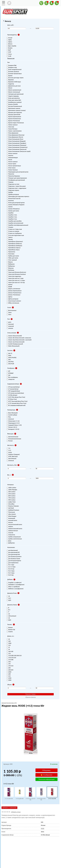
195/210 (10, 666)
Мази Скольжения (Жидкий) (16, 141)
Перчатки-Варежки (13, 176)
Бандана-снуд (12, 68)
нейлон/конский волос (15, 529)
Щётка (9, 297)
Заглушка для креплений (15, 94)
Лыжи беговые (12, 129)
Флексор (10, 268)
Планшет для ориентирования (17, 178)
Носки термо (11, 164)
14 (8, 650)
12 (8, 647)
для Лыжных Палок (13, 559)
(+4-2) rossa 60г (52, 799)
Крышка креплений (13, 115)
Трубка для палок (13, 256)
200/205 (10, 670)
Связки (10, 207)
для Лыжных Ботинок (14, 557)
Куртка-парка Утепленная (15, 123)
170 (9, 654)
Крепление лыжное (13, 108)
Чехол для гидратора (14, 276)
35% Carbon (11, 494)
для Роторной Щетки (14, 561)
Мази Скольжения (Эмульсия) (17, 149)
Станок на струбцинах (14, 233)
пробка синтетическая (14, 539)
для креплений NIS (13, 555)
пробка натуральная (14, 537)
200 (9, 668)
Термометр (11, 252)
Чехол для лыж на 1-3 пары (16, 281)
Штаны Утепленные (13, 295)
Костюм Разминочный (14, 106)
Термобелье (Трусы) (14, 248)
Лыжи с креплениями (14, 131)
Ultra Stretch (11, 514)
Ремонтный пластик (14, 199)
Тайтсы (10, 238)
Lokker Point (11, 502)
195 (9, 664)
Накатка (10, 156)
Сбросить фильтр (30, 697)
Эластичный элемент (14, 301)
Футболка (10, 270)
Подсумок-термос (13, 190)
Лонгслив (10, 127)
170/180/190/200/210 (14, 656)
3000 (9, 680)
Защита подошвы (13, 96)
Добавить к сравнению (9, 808)
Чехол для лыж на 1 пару (15, 278)
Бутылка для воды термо (15, 78)
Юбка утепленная (13, 303)
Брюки (10, 76)
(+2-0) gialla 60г (20, 799)
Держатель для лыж (14, 86)
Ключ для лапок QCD (14, 100)
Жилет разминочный (14, 90)
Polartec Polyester (13, 506)
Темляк (10, 240)
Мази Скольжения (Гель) (15, 139)
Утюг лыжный (12, 260)
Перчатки (10, 174)
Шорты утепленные (13, 289)
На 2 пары (11, 571)
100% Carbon (11, 488)
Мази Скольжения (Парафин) (16, 143)
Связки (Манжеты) (13, 209)
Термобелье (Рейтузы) (14, 244)
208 (9, 674)
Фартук (10, 262)
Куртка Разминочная (14, 119)
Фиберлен (11, 264)
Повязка (10, 182)
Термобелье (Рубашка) (14, 246)
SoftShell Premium (13, 510)
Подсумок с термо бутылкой (16, 186)
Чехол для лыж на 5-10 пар (16, 283)
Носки (9, 160)
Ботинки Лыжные (13, 72)
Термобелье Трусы (13, 250)
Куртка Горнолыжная (14, 117)
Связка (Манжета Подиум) (16, 205)
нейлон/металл (12, 531)
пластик (10, 533)
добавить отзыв (16, 812)
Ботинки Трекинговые (14, 74)
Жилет (9, 88)
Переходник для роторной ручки (18, 172)
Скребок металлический (15, 223)
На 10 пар (10, 569)
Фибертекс (11, 266)
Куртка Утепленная (13, 121)
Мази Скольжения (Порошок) (17, 145)
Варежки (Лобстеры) (14, 82)
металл (10, 523)
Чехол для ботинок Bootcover (16, 272)
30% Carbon (11, 492)
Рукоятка (10, 201)
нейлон (10, 527)
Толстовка (11, 254)
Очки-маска (11, 168)
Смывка (10, 227)
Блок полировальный (14, 70)
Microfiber (11, 504)
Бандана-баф (12, 65)
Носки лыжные (12, 162)
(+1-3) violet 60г (9, 799)
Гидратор (10, 84)
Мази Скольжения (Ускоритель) (17, 147)
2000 (9, 672)
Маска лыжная (12, 154)
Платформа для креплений (16, 180)
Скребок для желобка (14, 221)
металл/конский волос (14, 525)
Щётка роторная (12, 299)
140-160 (10, 652)
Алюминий (11, 518)
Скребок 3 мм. (12, 215)
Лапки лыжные (12, 125)
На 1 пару (10, 565)
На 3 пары (11, 573)
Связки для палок (13, 211)
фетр (9, 541)
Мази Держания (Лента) (15, 137)
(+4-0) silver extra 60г (41, 799)
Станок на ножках (13, 231)
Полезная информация (47, 779)
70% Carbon (11, 498)
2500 (9, 678)
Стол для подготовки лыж (15, 235)
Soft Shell (10, 508)
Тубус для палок (12, 258)
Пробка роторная (13, 195)
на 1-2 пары (11, 567)
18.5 (9, 662)
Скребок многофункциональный (17, 225)
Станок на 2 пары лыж (14, 229)
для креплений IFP (13, 553)
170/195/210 (11, 658)
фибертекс (11, 543)
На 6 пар (10, 575)
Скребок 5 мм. (12, 217)
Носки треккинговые (14, 166)
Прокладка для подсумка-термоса (18, 197)
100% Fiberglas (12, 490)
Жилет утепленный (13, 92)
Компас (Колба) (12, 104)
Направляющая (12, 158)
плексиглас (11, 535)
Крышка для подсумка (14, 113)
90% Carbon (11, 500)
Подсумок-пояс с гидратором (16, 188)
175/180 (10, 660)
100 (9, 641)
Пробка (10, 192)
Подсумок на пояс (13, 184)
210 (9, 676)
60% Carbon (11, 496)
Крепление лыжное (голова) (16, 111)
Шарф (9, 287)
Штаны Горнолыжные (14, 291)
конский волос (12, 520)
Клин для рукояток (13, 98)
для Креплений (12, 550)
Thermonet (11, 512)
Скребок (10, 213)
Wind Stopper (12, 516)
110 (9, 645)
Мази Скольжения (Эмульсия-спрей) (19, 152)
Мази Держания (12, 133)
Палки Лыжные (12, 170)
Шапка (10, 285)
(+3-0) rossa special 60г (30, 799)
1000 (9, 643)
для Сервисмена (13, 563)
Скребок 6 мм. (12, 219)
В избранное (46, 775)
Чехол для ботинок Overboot (16, 274)
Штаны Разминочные (14, 293)
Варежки (10, 80)
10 (8, 639)
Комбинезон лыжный (14, 102)
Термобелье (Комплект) (15, 242)
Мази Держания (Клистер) (16, 135)
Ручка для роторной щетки (16, 203)
